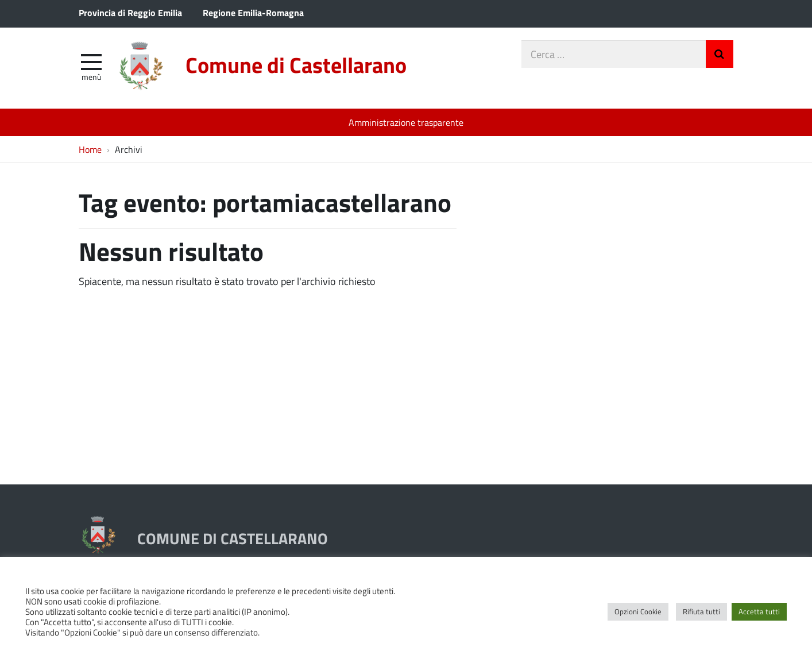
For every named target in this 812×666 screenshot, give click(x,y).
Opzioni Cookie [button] (638, 611)
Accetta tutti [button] (759, 611)
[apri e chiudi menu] (91, 61)
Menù (91, 76)
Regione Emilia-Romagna (253, 12)
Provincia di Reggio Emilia (130, 12)
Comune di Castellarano (296, 65)
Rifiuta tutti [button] (701, 611)
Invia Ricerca (720, 54)
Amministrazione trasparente (406, 122)
